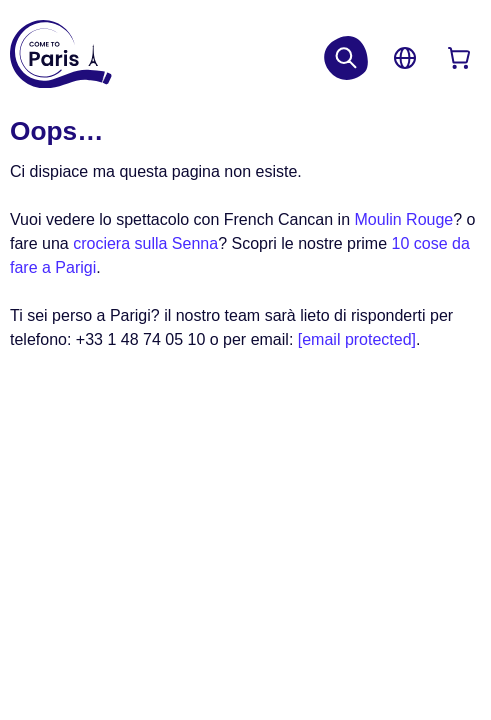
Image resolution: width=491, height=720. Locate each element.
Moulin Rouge (404, 219)
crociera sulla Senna (145, 243)
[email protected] (357, 339)
